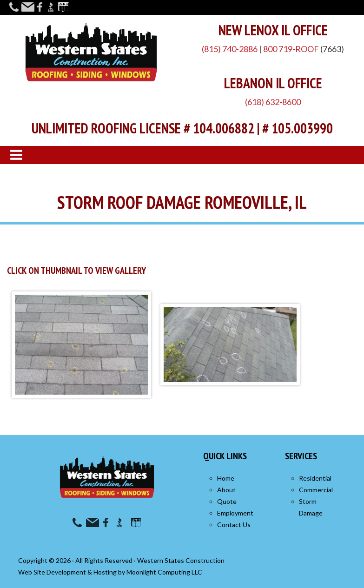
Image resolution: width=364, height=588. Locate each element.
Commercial (316, 490)
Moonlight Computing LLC (164, 572)
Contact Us (234, 525)
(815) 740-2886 (230, 49)
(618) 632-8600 (273, 102)
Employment (235, 513)
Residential (315, 478)
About (226, 490)
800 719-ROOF (291, 49)
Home (226, 478)
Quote (227, 501)
